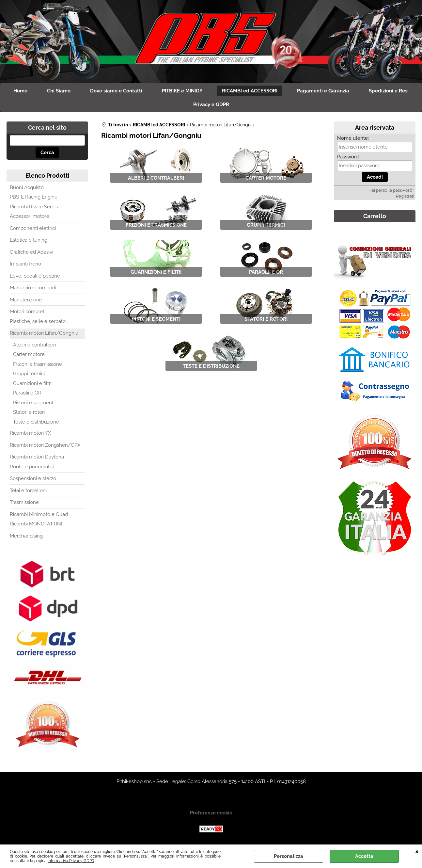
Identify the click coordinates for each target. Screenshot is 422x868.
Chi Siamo (59, 91)
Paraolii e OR (27, 393)
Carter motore (29, 354)
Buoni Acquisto (27, 187)
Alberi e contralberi (34, 345)
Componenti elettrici (33, 228)
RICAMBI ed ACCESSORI (250, 91)
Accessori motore (30, 216)
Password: (348, 157)
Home (20, 91)
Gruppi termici (29, 374)
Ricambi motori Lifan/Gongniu (44, 333)
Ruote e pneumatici (32, 467)
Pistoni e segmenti (34, 403)
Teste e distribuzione (36, 422)
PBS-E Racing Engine (34, 197)
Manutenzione (26, 300)
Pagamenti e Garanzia (323, 91)
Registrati (405, 196)
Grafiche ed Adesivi (31, 252)
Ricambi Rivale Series (34, 207)
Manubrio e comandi (33, 288)
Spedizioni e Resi (389, 91)
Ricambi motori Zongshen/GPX (45, 445)
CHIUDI (417, 851)
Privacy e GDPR (211, 104)
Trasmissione (24, 502)
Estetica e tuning (29, 240)
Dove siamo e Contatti (116, 91)
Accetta (364, 856)
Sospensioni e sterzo (33, 478)
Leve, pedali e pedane (35, 276)
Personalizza (289, 856)
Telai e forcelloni (28, 490)
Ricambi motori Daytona (37, 457)
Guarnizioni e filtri (32, 383)
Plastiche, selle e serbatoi (38, 321)
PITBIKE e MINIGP (182, 91)
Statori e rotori (29, 412)
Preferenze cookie (211, 813)
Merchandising (26, 536)
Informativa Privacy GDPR (71, 861)
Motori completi (28, 312)
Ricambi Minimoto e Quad (39, 514)
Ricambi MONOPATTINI (36, 524)
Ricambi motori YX (30, 433)
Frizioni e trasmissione (38, 364)
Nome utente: (353, 138)
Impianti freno (25, 264)
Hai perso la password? (391, 190)
